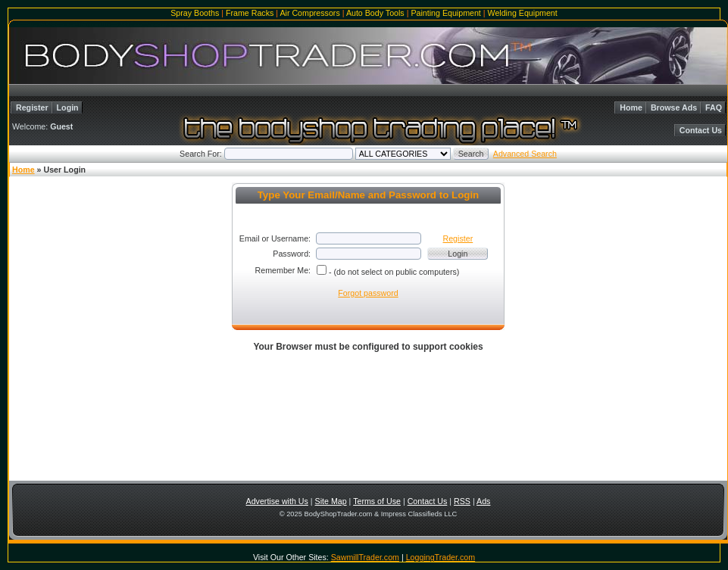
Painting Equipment (445, 13)
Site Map (331, 501)
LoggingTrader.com (441, 557)
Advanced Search (525, 154)
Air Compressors (309, 13)
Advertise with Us (277, 501)
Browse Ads (674, 107)
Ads (483, 501)
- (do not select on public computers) (394, 272)
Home (631, 107)
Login (68, 107)
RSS (462, 501)
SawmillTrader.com (365, 557)
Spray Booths (195, 13)
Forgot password (368, 293)
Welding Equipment (523, 13)
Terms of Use (377, 501)
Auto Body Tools (375, 13)
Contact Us (701, 130)
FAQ (714, 107)
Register (32, 107)
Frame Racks (250, 13)
